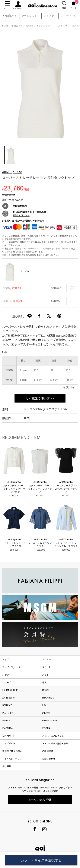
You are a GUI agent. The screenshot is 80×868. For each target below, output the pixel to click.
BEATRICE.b (8, 705)
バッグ (45, 675)
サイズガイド (69, 387)
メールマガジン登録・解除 (55, 743)
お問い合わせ (49, 759)
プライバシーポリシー (13, 759)
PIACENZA (7, 728)
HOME (5, 26)
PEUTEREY (7, 713)
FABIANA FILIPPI (10, 690)
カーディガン (68, 16)
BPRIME (6, 720)
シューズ (7, 682)
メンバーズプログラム (53, 736)
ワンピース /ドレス (12, 667)
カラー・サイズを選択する (41, 860)
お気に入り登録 (72, 288)
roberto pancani (50, 720)
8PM (44, 705)
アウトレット (29, 16)
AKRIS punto (27, 26)
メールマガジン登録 (40, 799)
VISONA (46, 728)
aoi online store (43, 5)
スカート (47, 667)
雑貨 (44, 682)
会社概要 (7, 766)
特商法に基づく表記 (12, 751)
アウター (47, 659)
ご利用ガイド (9, 736)
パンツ (6, 675)
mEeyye (46, 713)
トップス (41, 26)
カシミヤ (49, 16)
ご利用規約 (48, 751)
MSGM (45, 690)
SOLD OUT (56, 288)
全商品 (15, 26)
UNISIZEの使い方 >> (40, 398)
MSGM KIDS (48, 698)
